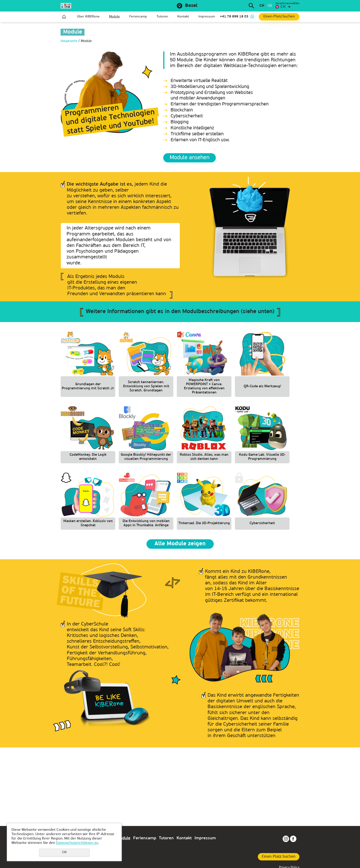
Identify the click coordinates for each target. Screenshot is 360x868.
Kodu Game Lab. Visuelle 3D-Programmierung (262, 457)
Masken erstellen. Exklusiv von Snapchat (88, 523)
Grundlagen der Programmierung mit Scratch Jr (88, 386)
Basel (191, 6)
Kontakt (183, 17)
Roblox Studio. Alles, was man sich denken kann (204, 457)
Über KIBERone (88, 17)
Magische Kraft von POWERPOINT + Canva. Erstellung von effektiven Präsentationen (204, 386)
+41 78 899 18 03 (234, 17)
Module (114, 17)
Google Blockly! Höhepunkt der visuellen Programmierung (146, 457)
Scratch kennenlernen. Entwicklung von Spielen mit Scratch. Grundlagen (146, 386)
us (270, 6)
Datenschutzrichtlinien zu (77, 843)
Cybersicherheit (262, 523)
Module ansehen (190, 158)
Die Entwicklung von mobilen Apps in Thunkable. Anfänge (146, 523)
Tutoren (162, 17)
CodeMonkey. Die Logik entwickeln (88, 457)
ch (262, 6)
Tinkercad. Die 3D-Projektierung (204, 523)
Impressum (207, 17)
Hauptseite (64, 17)
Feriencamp (138, 17)
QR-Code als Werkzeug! (262, 386)
